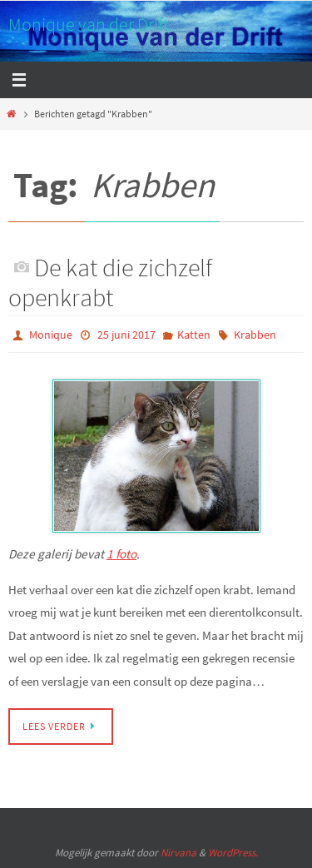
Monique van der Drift (89, 24)
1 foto (121, 554)
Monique (51, 335)
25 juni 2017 (126, 335)
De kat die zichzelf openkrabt (110, 282)
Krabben (255, 335)
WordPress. (233, 853)
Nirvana (178, 853)
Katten (194, 335)
